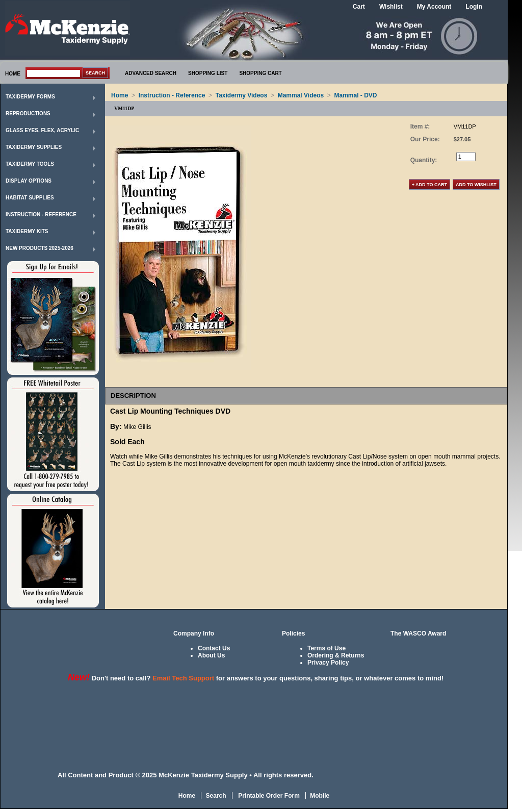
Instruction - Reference (41, 214)
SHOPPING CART (260, 73)
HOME (13, 74)
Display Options (29, 181)
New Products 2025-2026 (40, 248)
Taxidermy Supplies (34, 147)
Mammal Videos (301, 95)
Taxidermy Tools (30, 164)
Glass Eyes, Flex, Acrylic (42, 130)
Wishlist (391, 7)
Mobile (320, 796)
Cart (359, 7)
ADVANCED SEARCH (151, 73)
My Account (434, 7)
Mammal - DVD (356, 95)
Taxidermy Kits (27, 231)
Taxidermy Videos (242, 95)
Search (216, 796)
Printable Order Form (268, 796)
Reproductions (28, 113)
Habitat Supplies (30, 198)
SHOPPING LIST (208, 73)
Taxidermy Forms (30, 97)
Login (474, 7)
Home (120, 95)
